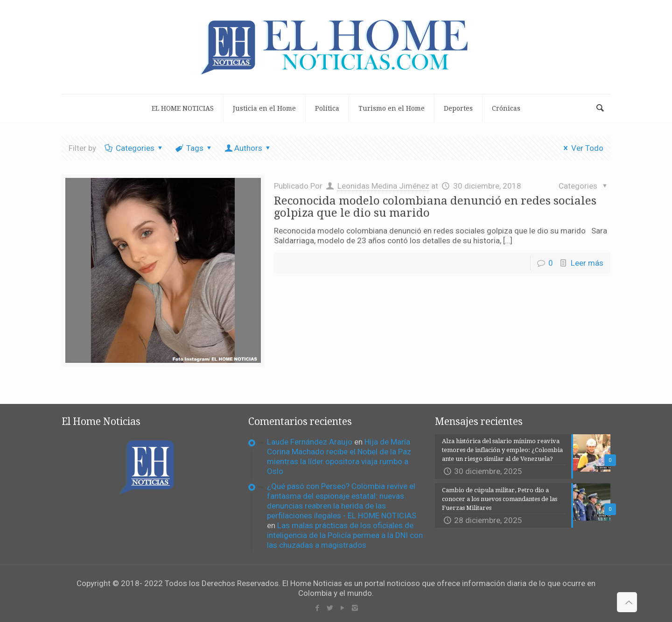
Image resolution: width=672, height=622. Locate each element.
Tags (195, 148)
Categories (134, 148)
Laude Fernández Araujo (310, 442)
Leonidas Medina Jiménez (383, 186)
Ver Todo (582, 148)
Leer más (587, 263)
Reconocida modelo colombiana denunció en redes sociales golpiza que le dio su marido (435, 207)
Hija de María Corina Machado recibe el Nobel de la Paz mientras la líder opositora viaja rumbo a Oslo (339, 456)
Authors (248, 148)
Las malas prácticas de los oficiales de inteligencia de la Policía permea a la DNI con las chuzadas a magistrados (345, 535)
